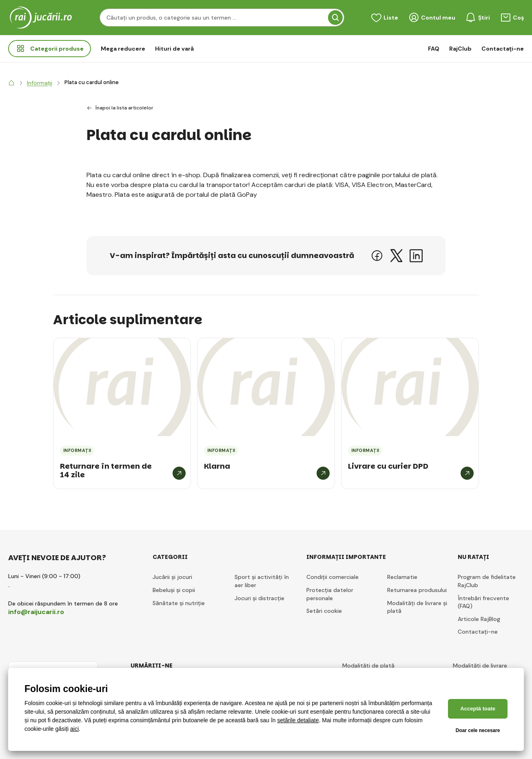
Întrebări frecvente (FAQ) (483, 602)
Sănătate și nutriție (179, 603)
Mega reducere (123, 49)
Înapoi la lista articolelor (120, 108)
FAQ (434, 49)
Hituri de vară (174, 49)
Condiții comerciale (332, 577)
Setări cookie (324, 611)
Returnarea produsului (417, 590)
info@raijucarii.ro (36, 612)
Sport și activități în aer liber (262, 581)
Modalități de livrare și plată (417, 607)
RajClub (460, 49)
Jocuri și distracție (259, 598)
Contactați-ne (503, 49)
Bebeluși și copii (174, 590)
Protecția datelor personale (330, 594)
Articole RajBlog (479, 619)
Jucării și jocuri (172, 577)
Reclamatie (402, 577)
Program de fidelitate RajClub (487, 581)
